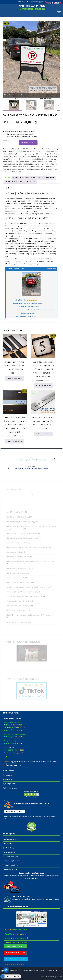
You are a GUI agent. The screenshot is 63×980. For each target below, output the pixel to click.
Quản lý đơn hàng (8, 771)
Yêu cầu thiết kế (16, 930)
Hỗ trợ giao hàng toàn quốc (11, 861)
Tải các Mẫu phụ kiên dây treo (16, 946)
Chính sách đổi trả (8, 844)
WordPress (59, 977)
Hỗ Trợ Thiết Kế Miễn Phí (10, 865)
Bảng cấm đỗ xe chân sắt (17, 169)
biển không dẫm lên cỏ (12, 172)
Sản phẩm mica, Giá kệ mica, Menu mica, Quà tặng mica (35, 167)
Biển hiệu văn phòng (32, 6)
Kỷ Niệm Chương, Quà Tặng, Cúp (43, 162)
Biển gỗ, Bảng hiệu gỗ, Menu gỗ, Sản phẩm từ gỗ (29, 154)
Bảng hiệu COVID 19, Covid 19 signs (26, 149)
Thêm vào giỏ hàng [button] (15, 378)
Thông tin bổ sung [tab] (21, 178)
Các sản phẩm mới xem (10, 839)
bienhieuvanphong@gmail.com (38, 2)
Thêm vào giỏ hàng (28, 143)
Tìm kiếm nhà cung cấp (10, 788)
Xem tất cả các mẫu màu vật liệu (17, 959)
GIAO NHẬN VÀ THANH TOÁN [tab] (43, 178)
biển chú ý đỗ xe (51, 169)
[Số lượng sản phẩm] (5, 143)
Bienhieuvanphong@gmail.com (24, 261)
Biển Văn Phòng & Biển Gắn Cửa (36, 157)
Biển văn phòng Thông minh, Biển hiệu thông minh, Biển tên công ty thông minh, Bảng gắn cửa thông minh (30, 159)
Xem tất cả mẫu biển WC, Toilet (15, 953)
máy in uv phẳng (32, 228)
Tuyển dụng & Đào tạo (10, 784)
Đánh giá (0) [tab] (30, 182)
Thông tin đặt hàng (9, 852)
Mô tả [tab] (8, 178)
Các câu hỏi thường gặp (10, 869)
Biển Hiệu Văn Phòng (44, 201)
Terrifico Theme (45, 977)
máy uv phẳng (15, 214)
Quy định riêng (7, 779)
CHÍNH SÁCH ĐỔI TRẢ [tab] (14, 182)
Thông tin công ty (8, 775)
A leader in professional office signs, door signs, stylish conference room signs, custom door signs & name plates (29, 971)
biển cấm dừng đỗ (36, 169)
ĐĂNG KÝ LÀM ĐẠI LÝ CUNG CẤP (15, 812)
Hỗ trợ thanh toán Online (10, 857)
